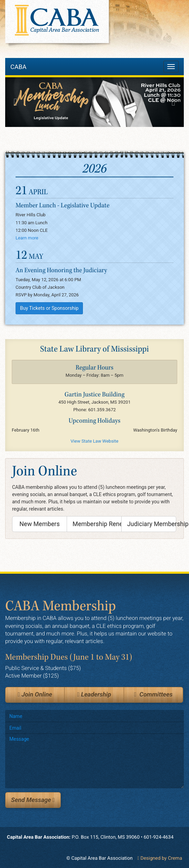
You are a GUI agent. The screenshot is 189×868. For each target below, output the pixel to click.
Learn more (27, 238)
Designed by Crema (160, 858)
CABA (18, 67)
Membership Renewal (97, 524)
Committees (153, 695)
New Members (39, 524)
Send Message (33, 800)
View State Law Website (94, 441)
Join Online (35, 695)
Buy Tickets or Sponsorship (49, 308)
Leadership (94, 695)
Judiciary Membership (152, 524)
